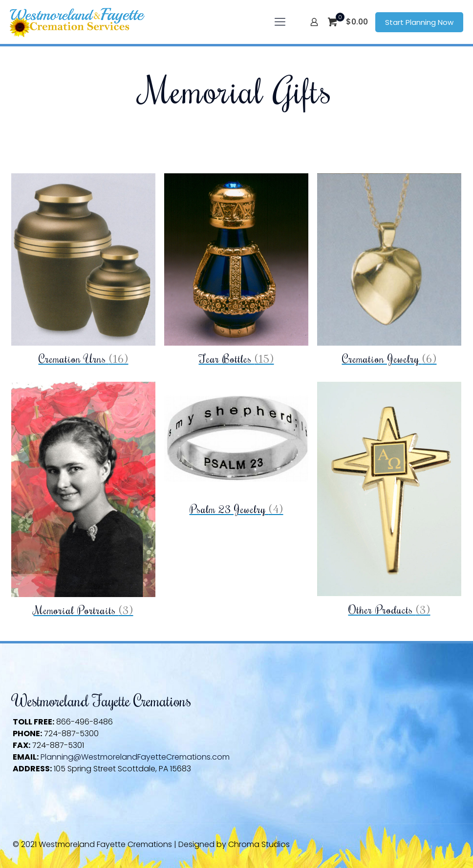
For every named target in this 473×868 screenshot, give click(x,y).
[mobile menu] (280, 22)
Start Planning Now (419, 22)
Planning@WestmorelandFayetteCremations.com (135, 757)
